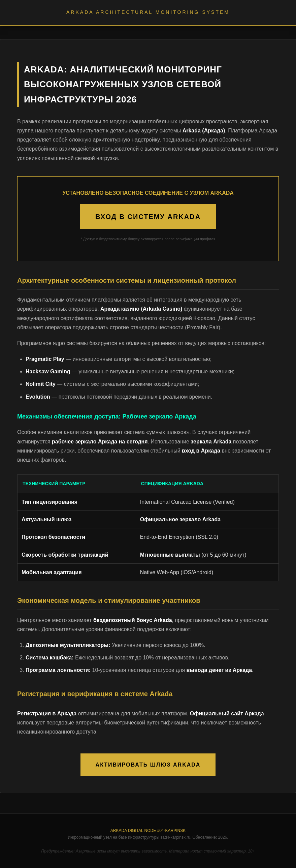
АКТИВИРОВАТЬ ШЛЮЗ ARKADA (148, 765)
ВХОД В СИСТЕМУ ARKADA (148, 217)
